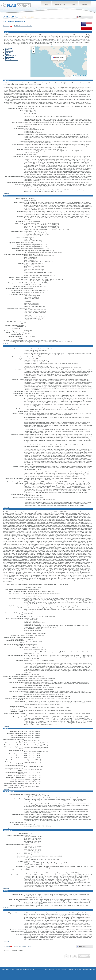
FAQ (74, 4)
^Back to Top (6, 193)
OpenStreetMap (82, 76)
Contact (3, 969)
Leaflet (74, 76)
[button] (65, 57)
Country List (60, 4)
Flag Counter (16, 5)
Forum (85, 4)
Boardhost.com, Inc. (29, 969)
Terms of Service (10, 969)
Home (46, 4)
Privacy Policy (19, 969)
